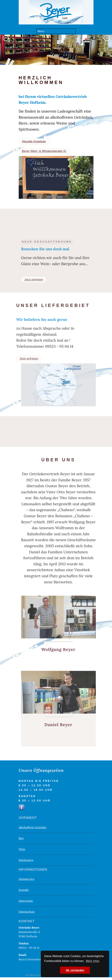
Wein (22, 849)
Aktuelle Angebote (34, 141)
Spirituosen (26, 860)
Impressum (26, 901)
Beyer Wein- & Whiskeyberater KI (44, 151)
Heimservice (27, 879)
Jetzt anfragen (41, 280)
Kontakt (24, 890)
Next (107, 38)
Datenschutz (27, 912)
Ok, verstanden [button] (75, 970)
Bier (21, 838)
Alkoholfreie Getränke (33, 827)
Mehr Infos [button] (93, 961)
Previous (5, 38)
